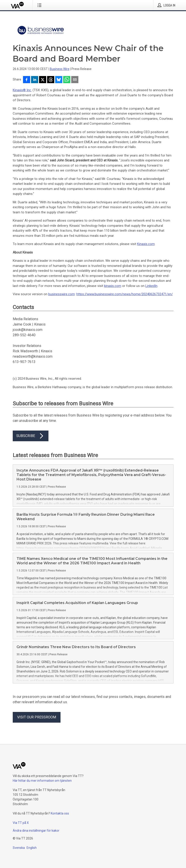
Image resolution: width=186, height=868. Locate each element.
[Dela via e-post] (75, 80)
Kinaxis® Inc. (22, 90)
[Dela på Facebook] (27, 80)
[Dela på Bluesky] (59, 80)
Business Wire (60, 69)
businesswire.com (62, 294)
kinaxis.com (113, 286)
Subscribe (31, 436)
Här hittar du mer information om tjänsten (42, 781)
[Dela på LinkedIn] (35, 80)
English (32, 848)
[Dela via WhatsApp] (67, 80)
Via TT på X (21, 823)
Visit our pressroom (37, 717)
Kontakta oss (60, 813)
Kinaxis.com (146, 244)
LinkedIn (151, 286)
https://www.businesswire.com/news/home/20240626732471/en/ (125, 294)
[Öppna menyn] (40, 5)
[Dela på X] (43, 80)
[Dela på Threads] (51, 80)
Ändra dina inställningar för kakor (36, 831)
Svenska (19, 848)
